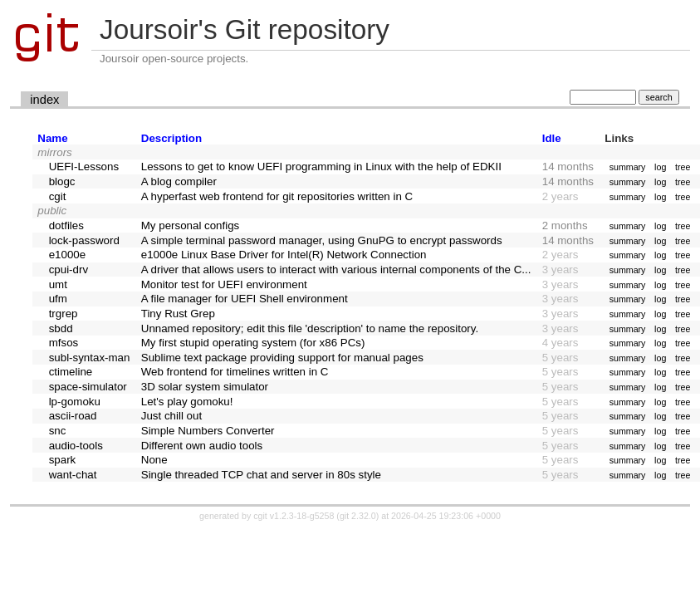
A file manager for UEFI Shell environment (245, 299)
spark (63, 460)
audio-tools (76, 446)
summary (628, 167)
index (44, 100)
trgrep (64, 314)
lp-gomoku (75, 402)
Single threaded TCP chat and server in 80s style (261, 475)
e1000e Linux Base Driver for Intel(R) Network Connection (284, 255)
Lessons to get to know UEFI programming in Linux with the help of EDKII (321, 167)
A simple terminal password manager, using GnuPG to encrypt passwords (322, 240)
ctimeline (71, 372)
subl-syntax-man (90, 358)
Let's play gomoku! (187, 402)
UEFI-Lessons (84, 167)
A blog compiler (179, 181)
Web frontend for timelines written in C (235, 372)
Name (52, 138)
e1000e (67, 255)
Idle (552, 138)
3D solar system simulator (205, 387)
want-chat (73, 475)
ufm (58, 299)
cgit (58, 196)
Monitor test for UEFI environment (224, 284)
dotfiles (66, 225)
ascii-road (73, 416)
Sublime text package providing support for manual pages (282, 358)
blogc (62, 181)
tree (683, 167)
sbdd (61, 328)
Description (171, 138)
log (660, 167)
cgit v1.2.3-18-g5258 (294, 516)
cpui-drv (69, 270)
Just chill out (171, 416)
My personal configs (191, 225)
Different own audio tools (202, 446)
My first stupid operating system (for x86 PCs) (253, 343)
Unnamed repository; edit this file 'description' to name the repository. (310, 328)
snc (58, 431)
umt (58, 284)
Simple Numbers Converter (208, 431)
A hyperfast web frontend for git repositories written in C (277, 196)
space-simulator (88, 387)
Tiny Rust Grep (178, 314)
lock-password (84, 240)
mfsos (64, 343)
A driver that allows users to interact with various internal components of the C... (336, 270)
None (154, 460)
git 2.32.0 (358, 516)
